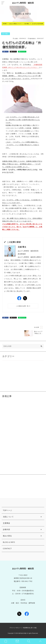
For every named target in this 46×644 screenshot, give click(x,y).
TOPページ (7, 510)
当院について (8, 517)
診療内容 (6, 529)
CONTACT (7, 549)
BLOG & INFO (9, 542)
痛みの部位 (7, 536)
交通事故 (6, 523)
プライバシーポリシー (15, 628)
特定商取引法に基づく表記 (30, 628)
